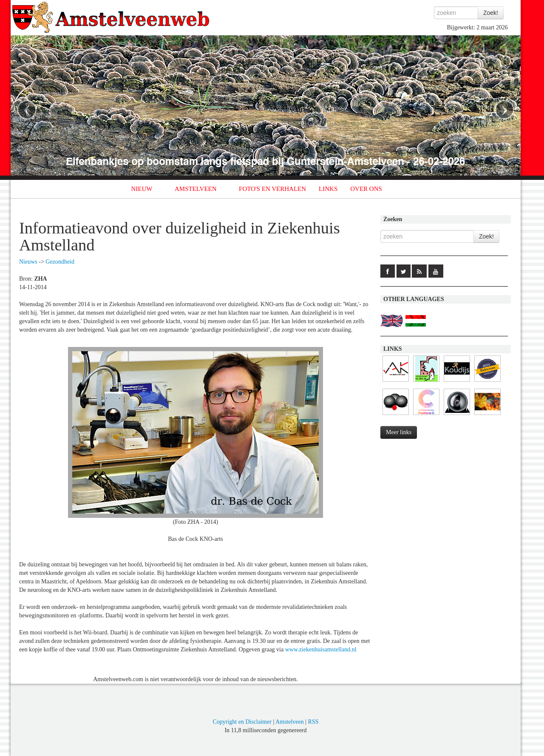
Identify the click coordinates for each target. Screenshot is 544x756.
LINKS (328, 189)
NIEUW (142, 189)
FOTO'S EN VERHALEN (272, 189)
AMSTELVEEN (196, 189)
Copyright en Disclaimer (242, 722)
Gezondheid (60, 262)
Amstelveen (290, 722)
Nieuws (28, 262)
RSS (313, 722)
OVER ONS (366, 189)
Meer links (399, 432)
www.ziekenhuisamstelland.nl (321, 649)
